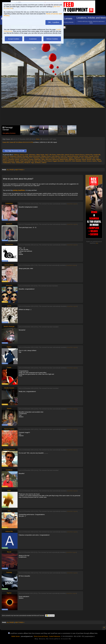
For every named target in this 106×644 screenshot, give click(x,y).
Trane (13, 163)
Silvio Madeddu (77, 161)
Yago (32, 163)
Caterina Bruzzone (72, 156)
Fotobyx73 (54, 158)
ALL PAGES (10, 170)
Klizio (38, 139)
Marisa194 (56, 159)
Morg (94, 159)
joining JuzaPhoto (19, 190)
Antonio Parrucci (80, 155)
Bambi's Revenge (23, 156)
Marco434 (49, 159)
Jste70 (5, 159)
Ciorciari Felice (83, 156)
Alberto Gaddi (24, 155)
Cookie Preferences (55, 636)
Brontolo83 (37, 156)
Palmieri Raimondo (8, 161)
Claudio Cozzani (94, 156)
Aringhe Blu (97, 155)
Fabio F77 (29, 158)
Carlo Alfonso (55, 156)
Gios (82, 158)
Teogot (99, 161)
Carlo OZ (63, 156)
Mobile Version (16, 636)
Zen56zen (38, 163)
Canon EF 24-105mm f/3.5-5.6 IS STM (21, 142)
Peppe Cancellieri (25, 161)
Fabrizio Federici (45, 158)
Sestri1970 (68, 161)
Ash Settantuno (12, 156)
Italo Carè (96, 158)
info (97, 243)
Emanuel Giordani (20, 158)
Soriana (89, 161)
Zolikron (44, 163)
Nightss (98, 159)
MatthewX (72, 159)
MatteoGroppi (64, 159)
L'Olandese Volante (13, 159)
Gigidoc (71, 158)
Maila (43, 159)
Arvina (4, 156)
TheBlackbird (7, 163)
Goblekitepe (88, 158)
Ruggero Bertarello (58, 161)
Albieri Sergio (40, 155)
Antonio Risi (89, 155)
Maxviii (84, 159)
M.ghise (31, 159)
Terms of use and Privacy (41, 636)
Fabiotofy (36, 158)
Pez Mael (34, 161)
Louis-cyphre (24, 159)
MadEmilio (37, 159)
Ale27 (47, 155)
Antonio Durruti (69, 155)
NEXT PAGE (20, 170)
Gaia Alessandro (63, 158)
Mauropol (78, 159)
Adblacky (16, 155)
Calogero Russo (46, 156)
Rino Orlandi (48, 161)
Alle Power (52, 155)
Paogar (17, 161)
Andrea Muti (60, 155)
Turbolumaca (19, 163)
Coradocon (6, 158)
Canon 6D (6, 142)
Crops (12, 158)
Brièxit (31, 156)
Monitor (89, 159)
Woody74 (27, 163)
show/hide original (72, 204)
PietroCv (41, 161)
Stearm (94, 161)
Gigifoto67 (77, 158)
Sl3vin (84, 161)
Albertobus (32, 155)
